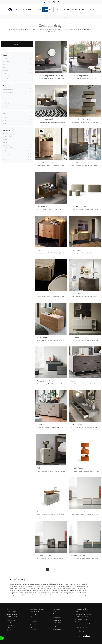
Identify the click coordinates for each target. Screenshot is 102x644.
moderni (5, 123)
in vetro (5, 107)
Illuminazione (57, 620)
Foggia (5, 139)
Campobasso (7, 136)
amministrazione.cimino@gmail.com (86, 624)
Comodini (54, 17)
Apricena (5, 133)
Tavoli (32, 616)
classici (5, 117)
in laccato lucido (8, 89)
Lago (4, 67)
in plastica (6, 104)
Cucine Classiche (12, 616)
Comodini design (62, 17)
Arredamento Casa (45, 17)
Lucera (5, 142)
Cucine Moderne (12, 614)
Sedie (32, 618)
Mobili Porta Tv (34, 611)
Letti (31, 627)
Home (37, 17)
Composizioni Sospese (37, 609)
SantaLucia (6, 76)
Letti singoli (56, 609)
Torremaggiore (7, 154)
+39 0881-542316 (83, 620)
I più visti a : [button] (7, 130)
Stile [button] (4, 114)
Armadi (55, 611)
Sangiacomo (6, 73)
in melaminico (7, 98)
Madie (9, 627)
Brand (84, 9)
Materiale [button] (6, 86)
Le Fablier (6, 70)
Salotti (9, 630)
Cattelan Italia (7, 61)
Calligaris (5, 58)
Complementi (57, 623)
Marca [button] (5, 55)
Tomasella (6, 79)
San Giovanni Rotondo (9, 148)
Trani (4, 157)
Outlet (58, 9)
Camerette (56, 614)
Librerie (9, 623)
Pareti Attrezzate (12, 625)
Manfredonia (6, 145)
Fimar (4, 64)
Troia (4, 160)
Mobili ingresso (34, 614)
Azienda (29, 9)
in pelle (5, 101)
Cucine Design (11, 612)
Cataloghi (65, 9)
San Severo (6, 151)
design (5, 120)
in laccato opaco (8, 92)
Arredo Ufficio (57, 629)
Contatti (91, 9)
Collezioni (37, 9)
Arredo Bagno (34, 621)
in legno (5, 95)
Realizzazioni (75, 9)
